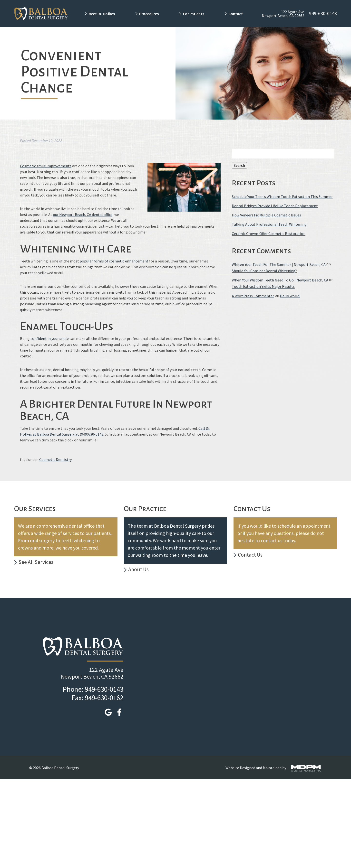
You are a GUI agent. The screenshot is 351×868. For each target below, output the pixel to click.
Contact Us (250, 555)
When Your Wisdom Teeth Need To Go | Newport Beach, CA (280, 280)
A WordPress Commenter (253, 296)
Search (239, 165)
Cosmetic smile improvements (46, 166)
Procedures (149, 14)
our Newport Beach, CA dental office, (83, 215)
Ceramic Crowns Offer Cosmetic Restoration (269, 234)
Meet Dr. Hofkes (102, 14)
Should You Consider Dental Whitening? (264, 271)
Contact (236, 14)
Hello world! (290, 296)
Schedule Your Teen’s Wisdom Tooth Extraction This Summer (282, 196)
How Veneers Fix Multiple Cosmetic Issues (266, 215)
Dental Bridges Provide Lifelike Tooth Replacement (275, 206)
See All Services (36, 562)
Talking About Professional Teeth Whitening (269, 224)
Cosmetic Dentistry (55, 459)
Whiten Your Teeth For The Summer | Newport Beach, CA (279, 264)
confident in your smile (50, 338)
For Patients (194, 14)
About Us (138, 569)
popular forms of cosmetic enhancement (114, 261)
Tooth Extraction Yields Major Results (263, 287)
